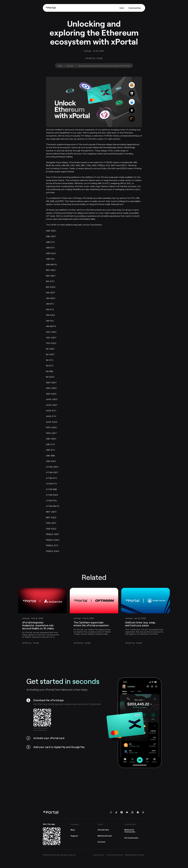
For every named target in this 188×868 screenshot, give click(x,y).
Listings (70, 66)
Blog (60, 66)
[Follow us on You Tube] (127, 812)
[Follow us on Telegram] (138, 812)
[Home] (51, 8)
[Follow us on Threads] (143, 812)
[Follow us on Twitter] (111, 812)
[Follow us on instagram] (132, 812)
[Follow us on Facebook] (122, 812)
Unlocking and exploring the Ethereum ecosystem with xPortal (104, 66)
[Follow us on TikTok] (116, 812)
